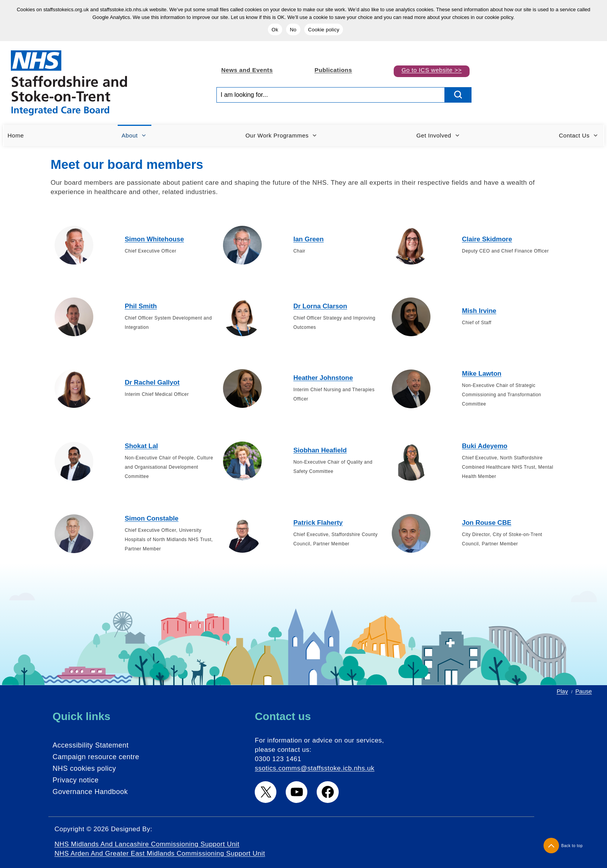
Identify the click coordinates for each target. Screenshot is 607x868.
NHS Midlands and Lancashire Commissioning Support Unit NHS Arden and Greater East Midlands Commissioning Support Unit (160, 849)
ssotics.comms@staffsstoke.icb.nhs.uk (315, 768)
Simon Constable (152, 518)
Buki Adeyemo (484, 446)
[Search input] (331, 95)
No (293, 30)
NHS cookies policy (84, 768)
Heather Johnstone (323, 378)
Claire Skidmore (487, 239)
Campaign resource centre (96, 757)
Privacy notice (76, 780)
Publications (333, 70)
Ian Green (309, 239)
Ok (275, 30)
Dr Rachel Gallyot (152, 382)
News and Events (247, 70)
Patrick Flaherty (318, 523)
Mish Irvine (479, 311)
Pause (584, 691)
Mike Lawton (482, 374)
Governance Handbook (90, 792)
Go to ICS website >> (431, 70)
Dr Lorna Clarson (320, 306)
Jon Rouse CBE (487, 523)
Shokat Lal (141, 446)
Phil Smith (141, 306)
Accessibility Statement (91, 745)
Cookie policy (324, 30)
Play (562, 691)
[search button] (458, 95)
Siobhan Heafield (320, 450)
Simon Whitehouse (154, 239)
